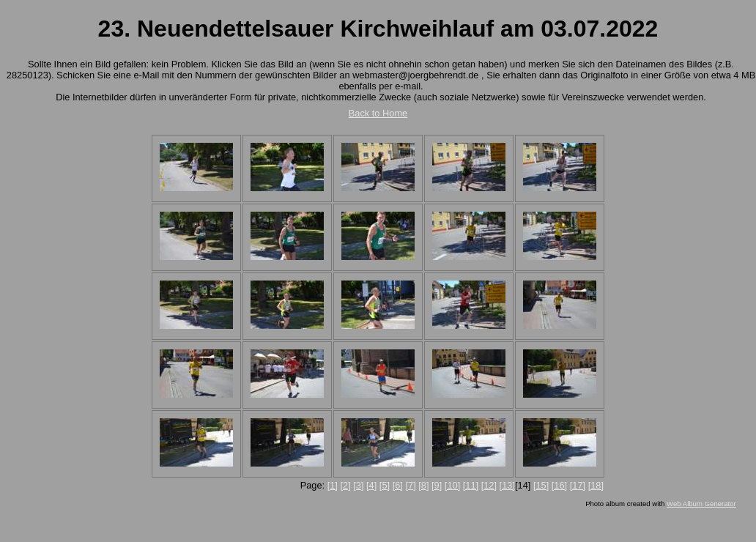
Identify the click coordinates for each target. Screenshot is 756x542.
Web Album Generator (701, 504)
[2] (345, 485)
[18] (596, 485)
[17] (578, 485)
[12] (489, 485)
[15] (541, 485)
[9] (437, 485)
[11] (471, 485)
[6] (398, 485)
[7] (410, 485)
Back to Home (378, 113)
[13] (507, 485)
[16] (559, 485)
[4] (371, 485)
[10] (452, 485)
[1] (333, 485)
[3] (358, 485)
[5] (385, 485)
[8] (423, 485)
